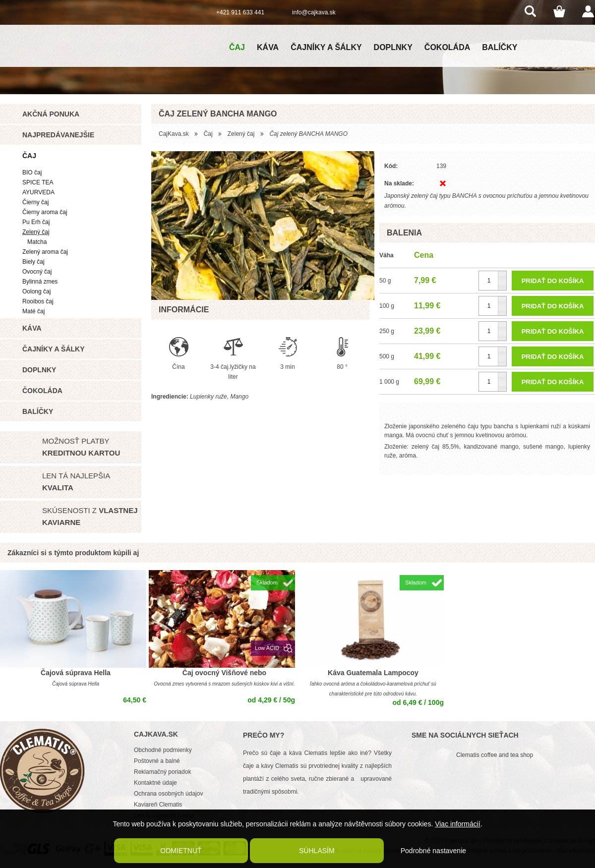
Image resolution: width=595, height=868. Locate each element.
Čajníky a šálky (326, 47)
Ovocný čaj (37, 272)
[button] (502, 276)
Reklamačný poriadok (162, 772)
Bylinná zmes (40, 282)
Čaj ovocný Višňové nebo (224, 673)
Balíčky (500, 47)
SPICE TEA (38, 182)
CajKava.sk (174, 134)
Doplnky (393, 47)
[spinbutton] (493, 281)
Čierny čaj (35, 202)
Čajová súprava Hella (76, 673)
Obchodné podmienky (163, 750)
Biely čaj (33, 262)
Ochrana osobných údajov (168, 794)
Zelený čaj (36, 232)
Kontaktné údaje (155, 783)
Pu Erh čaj (36, 222)
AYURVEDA (38, 192)
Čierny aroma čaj (45, 212)
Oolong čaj (36, 291)
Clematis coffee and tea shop (495, 755)
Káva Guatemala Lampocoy (373, 673)
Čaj (237, 47)
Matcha (37, 242)
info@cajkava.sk (314, 12)
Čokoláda (447, 47)
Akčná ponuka (51, 114)
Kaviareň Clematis (158, 805)
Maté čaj (33, 311)
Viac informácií (458, 824)
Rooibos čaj (38, 301)
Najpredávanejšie (58, 135)
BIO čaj (32, 173)
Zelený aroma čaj (45, 252)
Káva (268, 47)
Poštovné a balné (157, 761)
